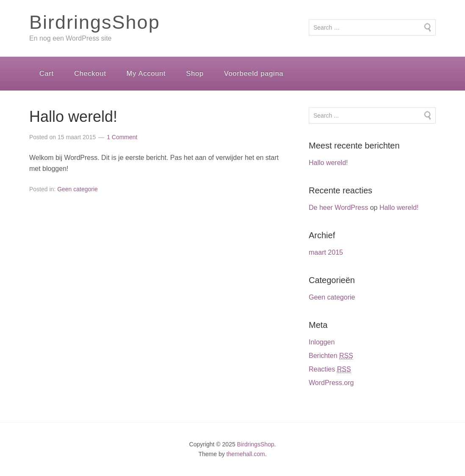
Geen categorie (77, 189)
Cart (47, 73)
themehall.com (246, 454)
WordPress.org (331, 383)
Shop (195, 73)
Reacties (330, 369)
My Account (146, 73)
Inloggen (322, 342)
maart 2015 (326, 252)
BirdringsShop (95, 22)
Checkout (90, 73)
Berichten (331, 356)
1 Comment (122, 137)
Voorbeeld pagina (254, 73)
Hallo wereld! (73, 117)
